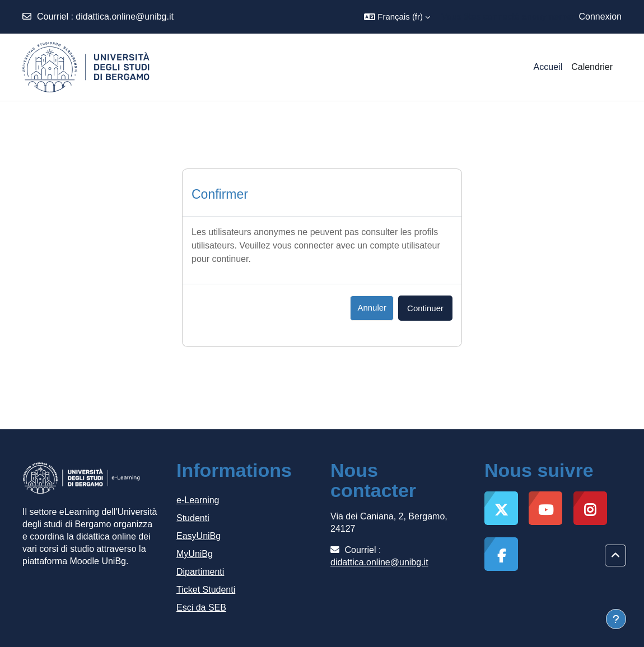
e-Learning (198, 500)
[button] (397, 17)
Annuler (372, 308)
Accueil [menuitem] (548, 67)
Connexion (601, 17)
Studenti (193, 518)
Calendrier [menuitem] (592, 67)
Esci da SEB (201, 608)
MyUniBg (195, 554)
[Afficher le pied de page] (616, 619)
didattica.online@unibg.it (125, 17)
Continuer (425, 308)
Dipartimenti (200, 572)
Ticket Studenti (206, 590)
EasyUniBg (199, 536)
